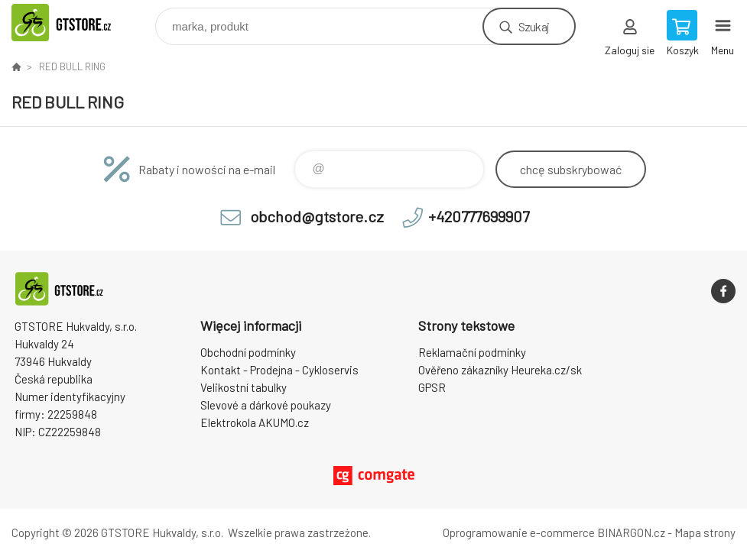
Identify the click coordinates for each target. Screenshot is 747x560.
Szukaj (534, 26)
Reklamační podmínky (472, 352)
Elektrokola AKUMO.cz (255, 422)
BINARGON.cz (631, 532)
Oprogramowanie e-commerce (519, 532)
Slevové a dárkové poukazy (266, 405)
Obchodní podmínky (248, 352)
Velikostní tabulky (244, 387)
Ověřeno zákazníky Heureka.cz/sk (500, 370)
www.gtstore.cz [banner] (79, 23)
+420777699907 (479, 216)
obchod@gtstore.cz (317, 216)
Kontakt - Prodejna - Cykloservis (279, 370)
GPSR (432, 387)
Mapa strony (705, 532)
